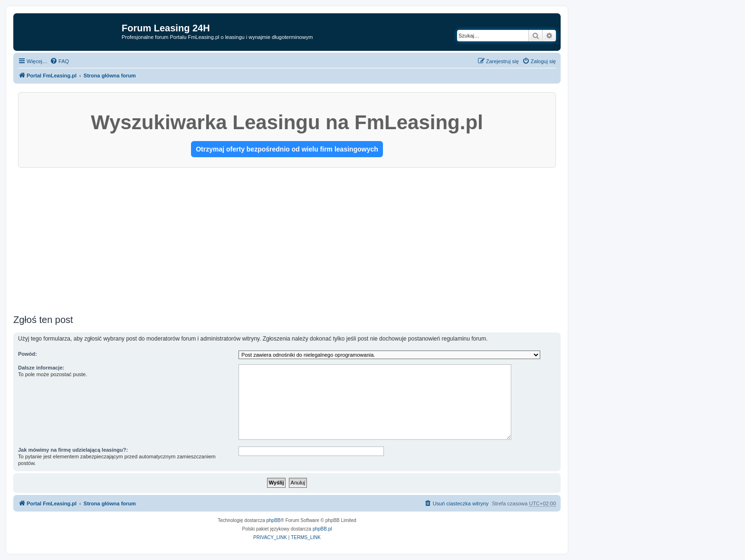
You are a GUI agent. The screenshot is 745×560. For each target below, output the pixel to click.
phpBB (274, 520)
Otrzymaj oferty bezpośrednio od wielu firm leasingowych (287, 149)
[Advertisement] (287, 239)
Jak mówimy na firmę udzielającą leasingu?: (73, 450)
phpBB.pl (322, 529)
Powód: (28, 354)
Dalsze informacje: (41, 368)
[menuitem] (59, 61)
